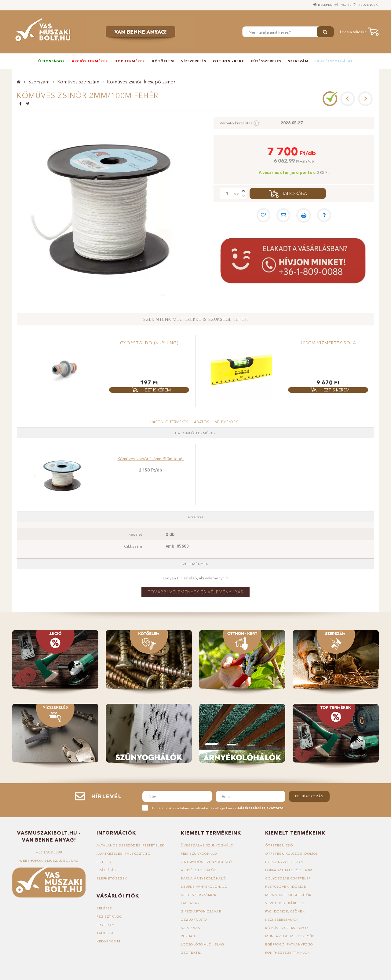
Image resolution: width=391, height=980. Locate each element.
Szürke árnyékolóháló (205, 886)
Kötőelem (163, 61)
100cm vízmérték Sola (328, 343)
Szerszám (298, 61)
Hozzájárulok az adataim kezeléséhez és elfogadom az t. (218, 808)
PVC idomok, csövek (285, 911)
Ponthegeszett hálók (288, 952)
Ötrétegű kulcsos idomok (292, 853)
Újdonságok (51, 61)
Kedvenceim (108, 941)
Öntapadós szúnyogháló (207, 862)
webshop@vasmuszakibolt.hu (49, 861)
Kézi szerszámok (282, 919)
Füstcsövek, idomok (286, 886)
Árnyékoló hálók (199, 870)
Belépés (307, 5)
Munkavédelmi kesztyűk (290, 936)
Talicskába (295, 193)
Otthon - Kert (228, 61)
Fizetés (104, 862)
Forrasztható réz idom (289, 870)
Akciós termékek (90, 61)
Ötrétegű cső (279, 845)
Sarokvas (191, 928)
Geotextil (191, 952)
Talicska (105, 933)
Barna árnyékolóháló (204, 878)
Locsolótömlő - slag (203, 944)
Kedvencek (365, 5)
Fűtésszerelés (266, 61)
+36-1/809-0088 (49, 852)
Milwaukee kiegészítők (288, 895)
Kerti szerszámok (199, 895)
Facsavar (190, 903)
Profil (334, 5)
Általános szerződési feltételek (131, 845)
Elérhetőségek (112, 878)
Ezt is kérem (158, 390)
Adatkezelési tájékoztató (124, 853)
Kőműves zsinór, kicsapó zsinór (141, 82)
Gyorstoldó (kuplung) (149, 343)
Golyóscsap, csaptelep (288, 878)
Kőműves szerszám (78, 82)
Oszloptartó (194, 919)
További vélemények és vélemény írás (195, 592)
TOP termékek (130, 61)
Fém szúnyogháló (199, 853)
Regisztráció (110, 916)
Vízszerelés (194, 61)
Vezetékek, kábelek (285, 903)
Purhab (188, 936)
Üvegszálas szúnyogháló (207, 845)
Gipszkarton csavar (201, 911)
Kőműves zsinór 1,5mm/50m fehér (151, 459)
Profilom (106, 925)
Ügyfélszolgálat (334, 61)
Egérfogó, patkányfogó (290, 944)
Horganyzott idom (285, 862)
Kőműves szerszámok (287, 928)
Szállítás (106, 870)
